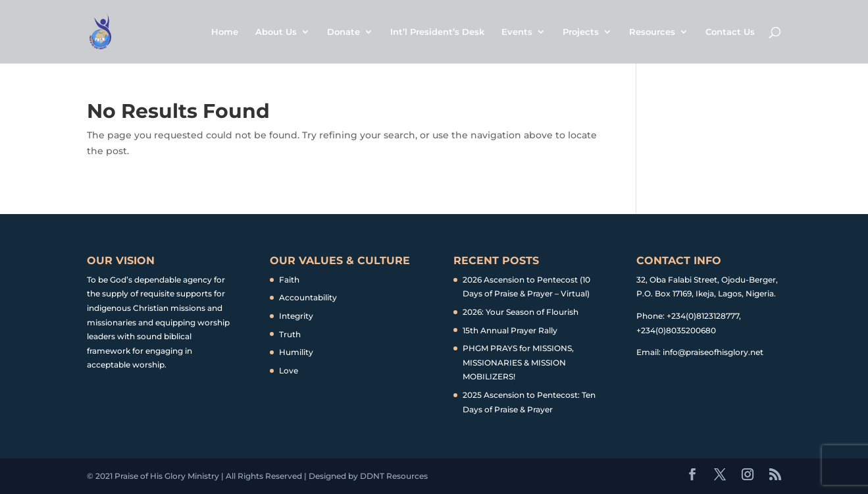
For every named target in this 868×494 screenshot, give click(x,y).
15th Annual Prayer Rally (510, 330)
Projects (581, 32)
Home (225, 32)
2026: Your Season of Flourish (521, 312)
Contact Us (730, 32)
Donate (344, 32)
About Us (276, 32)
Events (517, 32)
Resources (652, 32)
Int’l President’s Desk (437, 32)
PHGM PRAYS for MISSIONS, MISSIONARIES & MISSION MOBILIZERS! (518, 362)
